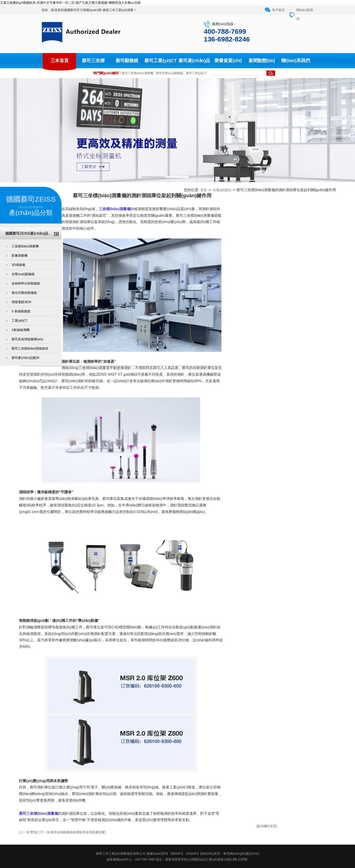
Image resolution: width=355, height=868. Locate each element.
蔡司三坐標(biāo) (93, 68)
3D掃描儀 (18, 265)
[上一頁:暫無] (28, 832)
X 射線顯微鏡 (21, 311)
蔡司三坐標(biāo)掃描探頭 (30, 348)
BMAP (177, 853)
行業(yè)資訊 (222, 190)
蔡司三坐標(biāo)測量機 (137, 73)
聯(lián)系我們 (296, 61)
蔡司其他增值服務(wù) (27, 339)
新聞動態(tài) (262, 61)
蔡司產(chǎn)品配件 (26, 358)
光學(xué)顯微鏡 (23, 274)
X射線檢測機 (20, 330)
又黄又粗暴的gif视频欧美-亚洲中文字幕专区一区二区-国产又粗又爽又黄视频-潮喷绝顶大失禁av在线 (70, 3)
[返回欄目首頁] (267, 826)
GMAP (192, 853)
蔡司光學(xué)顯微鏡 (170, 73)
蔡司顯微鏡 (127, 61)
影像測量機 (19, 255)
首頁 (204, 190)
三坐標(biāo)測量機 (25, 246)
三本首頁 (60, 61)
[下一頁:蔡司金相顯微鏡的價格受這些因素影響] (73, 832)
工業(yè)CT (20, 321)
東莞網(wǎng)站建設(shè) (241, 853)
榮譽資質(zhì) (228, 61)
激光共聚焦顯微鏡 (24, 293)
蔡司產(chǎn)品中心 (194, 68)
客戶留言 (278, 10)
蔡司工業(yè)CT (161, 61)
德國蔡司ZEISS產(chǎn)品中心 (30, 233)
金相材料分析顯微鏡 (26, 283)
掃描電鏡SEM (21, 302)
